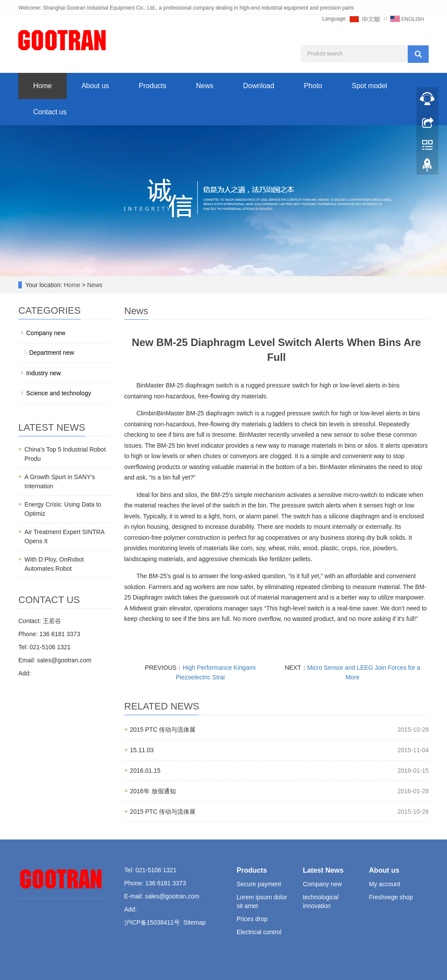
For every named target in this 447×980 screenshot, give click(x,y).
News (205, 86)
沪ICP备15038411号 (152, 922)
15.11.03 (142, 750)
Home (43, 86)
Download (259, 86)
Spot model (370, 86)
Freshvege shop (391, 897)
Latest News (323, 870)
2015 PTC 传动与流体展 (163, 730)
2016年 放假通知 (153, 791)
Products (153, 86)
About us (95, 86)
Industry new (43, 373)
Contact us (50, 112)
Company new (46, 333)
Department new (52, 353)
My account (385, 884)
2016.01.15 (145, 771)
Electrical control (259, 932)
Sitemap (194, 922)
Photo (313, 86)
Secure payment (259, 884)
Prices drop (252, 919)
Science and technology (59, 393)
